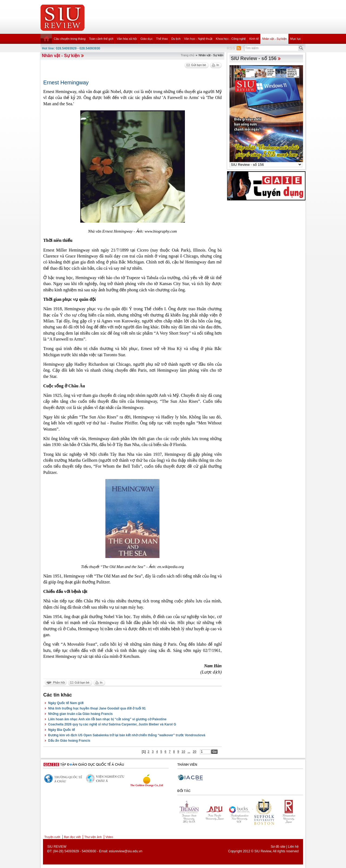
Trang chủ (188, 55)
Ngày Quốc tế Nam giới (66, 703)
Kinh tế (254, 39)
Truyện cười (52, 837)
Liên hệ (293, 847)
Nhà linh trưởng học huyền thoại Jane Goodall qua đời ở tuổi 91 (97, 708)
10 (183, 752)
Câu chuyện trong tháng (70, 39)
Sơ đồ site (278, 847)
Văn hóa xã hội (127, 39)
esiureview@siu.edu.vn (126, 851)
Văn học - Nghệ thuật (198, 39)
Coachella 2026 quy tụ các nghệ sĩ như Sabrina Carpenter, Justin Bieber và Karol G (112, 724)
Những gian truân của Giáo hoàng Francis (80, 714)
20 (194, 752)
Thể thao (162, 39)
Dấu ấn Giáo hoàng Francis (69, 741)
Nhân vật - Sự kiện (275, 39)
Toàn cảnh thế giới (101, 39)
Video (109, 837)
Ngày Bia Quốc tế (61, 730)
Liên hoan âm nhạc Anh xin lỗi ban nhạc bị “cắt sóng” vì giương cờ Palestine (107, 719)
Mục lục (296, 39)
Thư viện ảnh (93, 837)
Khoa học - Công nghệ (231, 39)
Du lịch (176, 39)
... (189, 752)
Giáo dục (147, 39)
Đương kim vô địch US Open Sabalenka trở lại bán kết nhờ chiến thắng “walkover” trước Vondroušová (127, 735)
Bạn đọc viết (72, 837)
